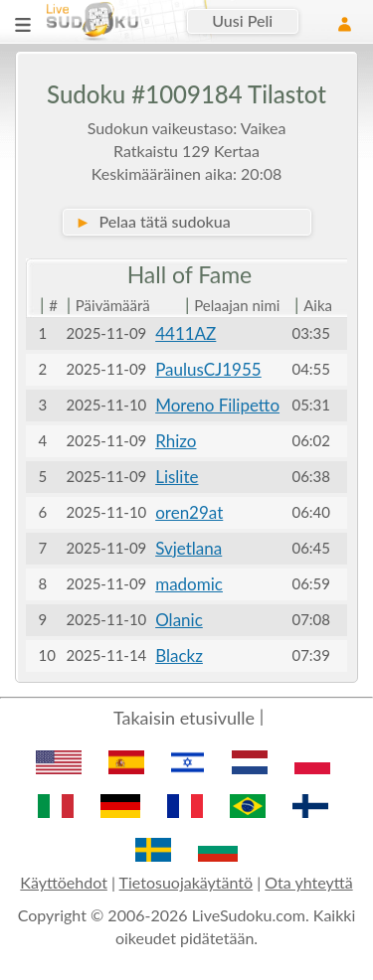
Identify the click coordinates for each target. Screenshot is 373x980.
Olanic (179, 620)
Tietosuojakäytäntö (186, 882)
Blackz (179, 655)
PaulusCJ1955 (208, 369)
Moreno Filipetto (217, 405)
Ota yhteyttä (308, 882)
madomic (189, 584)
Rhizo (176, 441)
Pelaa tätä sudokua (153, 221)
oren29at (189, 512)
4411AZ (186, 333)
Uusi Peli (242, 20)
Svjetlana (188, 548)
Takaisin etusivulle (184, 718)
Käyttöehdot (64, 882)
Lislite (177, 477)
